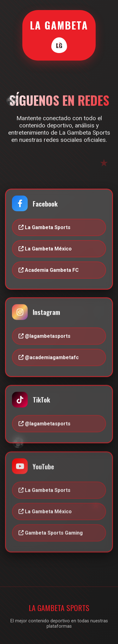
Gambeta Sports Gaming (51, 534)
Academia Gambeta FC (49, 270)
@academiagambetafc (49, 358)
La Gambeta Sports (45, 228)
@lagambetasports (45, 336)
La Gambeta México (45, 249)
